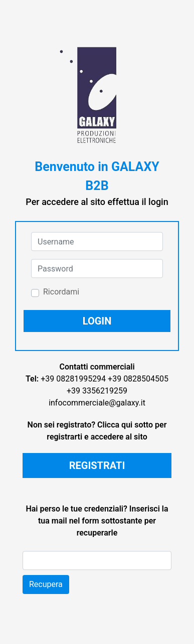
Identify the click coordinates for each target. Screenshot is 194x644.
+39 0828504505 (138, 379)
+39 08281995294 (73, 379)
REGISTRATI (97, 465)
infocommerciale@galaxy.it (97, 403)
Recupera (46, 584)
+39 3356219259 (97, 391)
